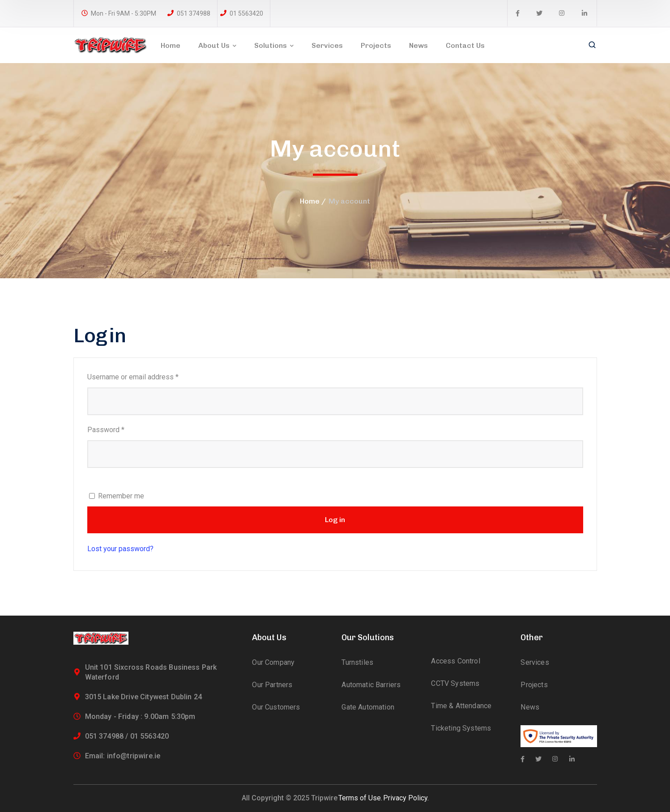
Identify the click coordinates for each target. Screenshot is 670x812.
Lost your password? (120, 549)
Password (120, 429)
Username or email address (147, 376)
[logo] (111, 45)
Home (310, 201)
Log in (335, 520)
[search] (592, 46)
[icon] (518, 13)
